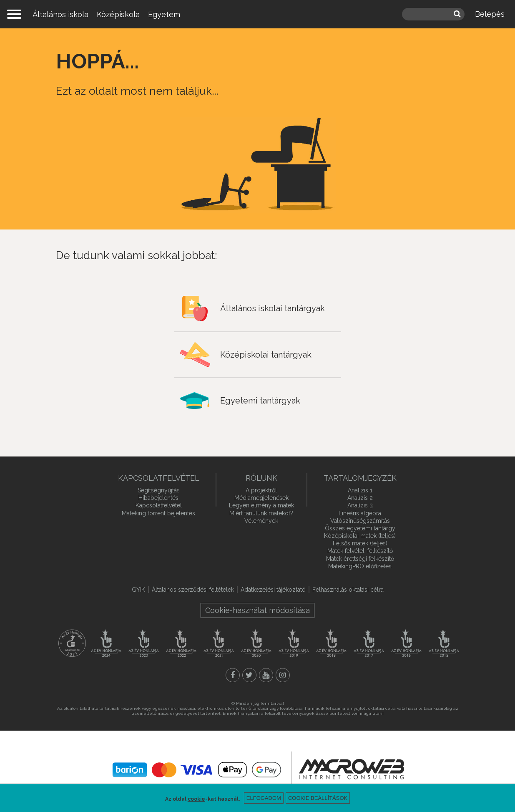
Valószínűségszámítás (360, 521)
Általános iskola (60, 14)
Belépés (490, 14)
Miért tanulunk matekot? (261, 513)
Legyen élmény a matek (261, 505)
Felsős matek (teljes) (360, 543)
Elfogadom (264, 798)
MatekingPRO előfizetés (360, 566)
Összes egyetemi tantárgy (360, 528)
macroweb (352, 769)
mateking (258, 14)
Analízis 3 (360, 505)
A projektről (261, 490)
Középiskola (118, 14)
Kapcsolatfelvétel (159, 505)
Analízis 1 (360, 490)
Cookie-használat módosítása (257, 610)
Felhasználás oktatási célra (348, 590)
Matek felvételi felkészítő (360, 551)
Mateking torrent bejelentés (158, 513)
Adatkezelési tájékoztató (273, 590)
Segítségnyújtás (159, 490)
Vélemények (261, 521)
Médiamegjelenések (261, 498)
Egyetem (164, 14)
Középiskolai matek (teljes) (360, 536)
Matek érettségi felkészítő (360, 559)
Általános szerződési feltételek (193, 590)
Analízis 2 (360, 498)
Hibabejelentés (158, 498)
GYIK (138, 590)
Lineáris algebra (360, 513)
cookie (196, 799)
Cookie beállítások (318, 798)
